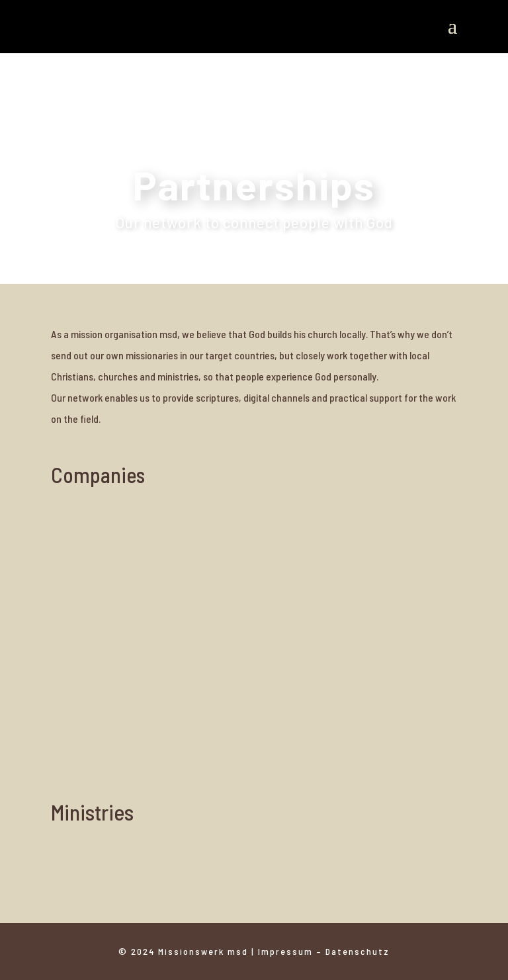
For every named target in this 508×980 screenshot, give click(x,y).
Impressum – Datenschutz (324, 951)
